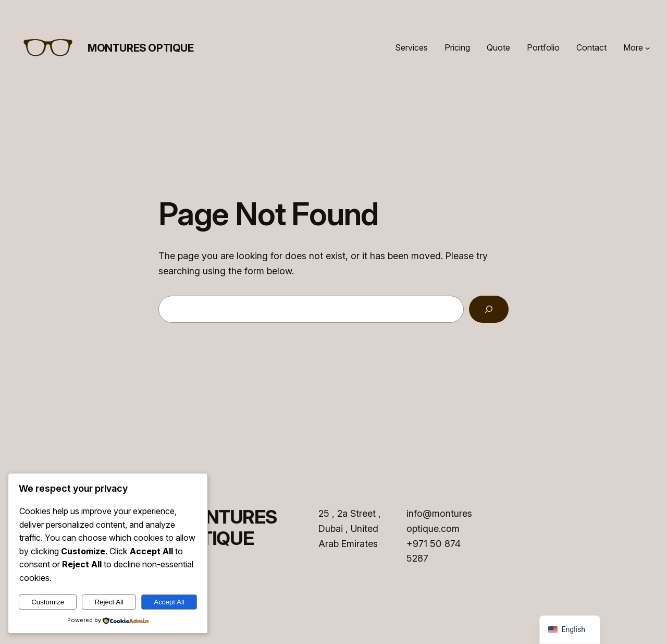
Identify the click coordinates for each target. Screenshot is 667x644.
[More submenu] (648, 48)
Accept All (169, 602)
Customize (48, 602)
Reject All (109, 602)
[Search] (489, 309)
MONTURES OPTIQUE (141, 48)
